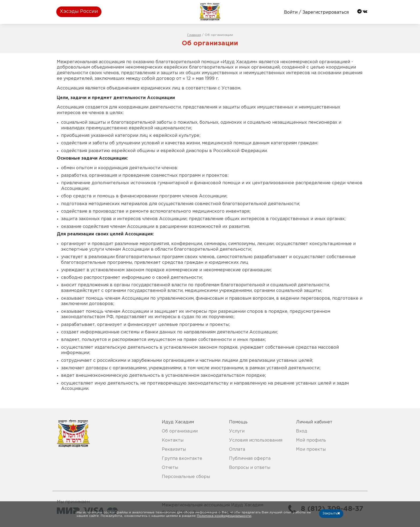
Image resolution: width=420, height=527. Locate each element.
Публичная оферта (250, 459)
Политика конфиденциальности (224, 516)
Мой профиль (311, 440)
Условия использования (256, 440)
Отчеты (170, 468)
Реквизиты (174, 449)
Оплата (237, 449)
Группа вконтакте (182, 459)
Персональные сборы (186, 477)
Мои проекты (311, 449)
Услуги (237, 431)
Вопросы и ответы (250, 468)
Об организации (180, 431)
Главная (194, 35)
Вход (302, 431)
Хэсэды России (79, 12)
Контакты (173, 440)
